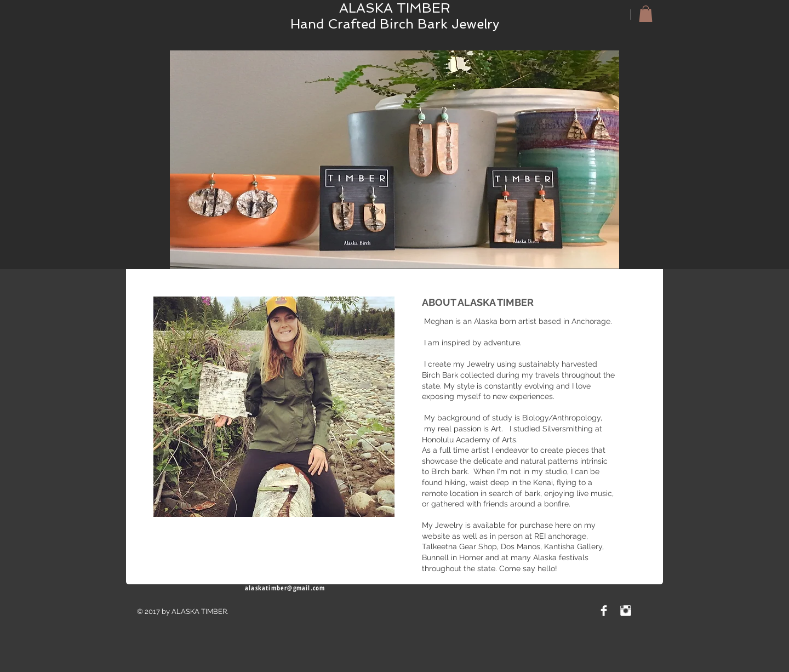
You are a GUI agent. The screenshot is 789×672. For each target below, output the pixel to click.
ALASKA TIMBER (395, 8)
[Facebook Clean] (604, 611)
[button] (646, 14)
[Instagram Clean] (626, 611)
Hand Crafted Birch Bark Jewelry (395, 24)
